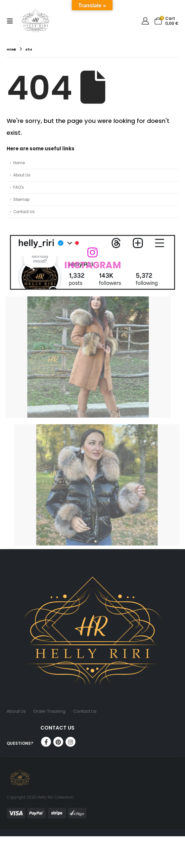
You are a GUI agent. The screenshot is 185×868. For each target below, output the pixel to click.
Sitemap (21, 200)
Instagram (70, 742)
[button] (12, 21)
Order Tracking (49, 711)
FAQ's (19, 187)
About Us (22, 175)
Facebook (46, 742)
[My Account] (145, 21)
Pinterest (58, 742)
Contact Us (24, 212)
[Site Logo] (35, 21)
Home (19, 163)
